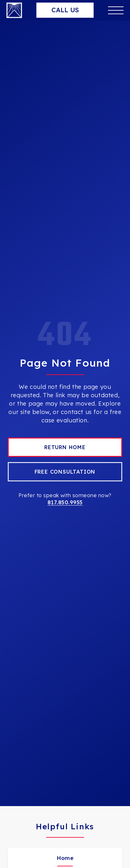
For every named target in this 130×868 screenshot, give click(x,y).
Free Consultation (65, 472)
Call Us (65, 10)
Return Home (65, 447)
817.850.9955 (65, 502)
